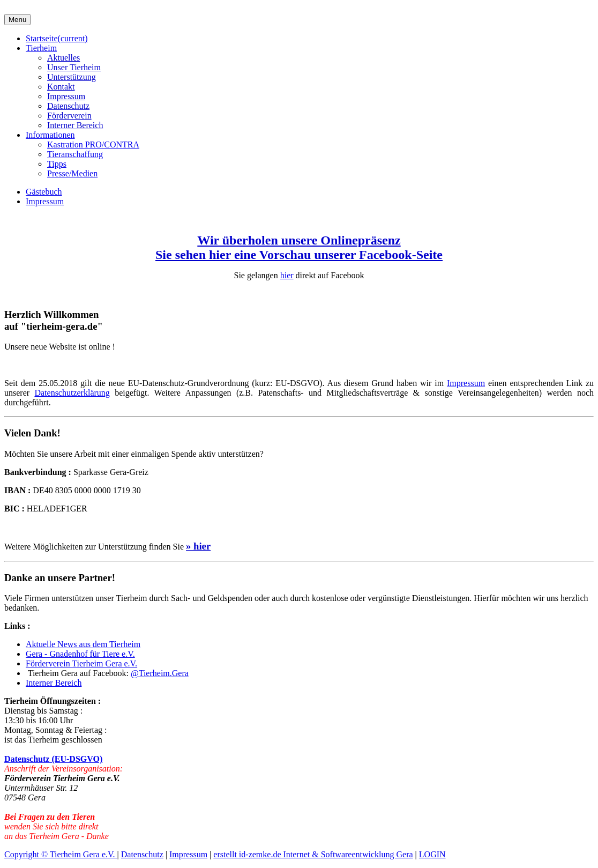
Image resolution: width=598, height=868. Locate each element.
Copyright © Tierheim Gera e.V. (61, 854)
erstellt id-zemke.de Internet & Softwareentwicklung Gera (313, 854)
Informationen (50, 135)
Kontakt (61, 87)
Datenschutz (68, 106)
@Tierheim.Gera (160, 673)
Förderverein (69, 116)
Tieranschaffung (75, 154)
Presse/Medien (72, 173)
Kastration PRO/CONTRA (93, 144)
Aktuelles (63, 58)
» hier (198, 546)
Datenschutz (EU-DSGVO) (53, 759)
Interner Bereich (75, 125)
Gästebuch (44, 192)
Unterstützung (72, 77)
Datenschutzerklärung (72, 393)
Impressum (66, 96)
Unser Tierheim (74, 67)
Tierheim (41, 48)
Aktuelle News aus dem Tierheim (83, 644)
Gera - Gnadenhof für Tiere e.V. (80, 654)
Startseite (57, 38)
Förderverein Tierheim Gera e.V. (81, 663)
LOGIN (432, 854)
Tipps (57, 164)
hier (287, 275)
